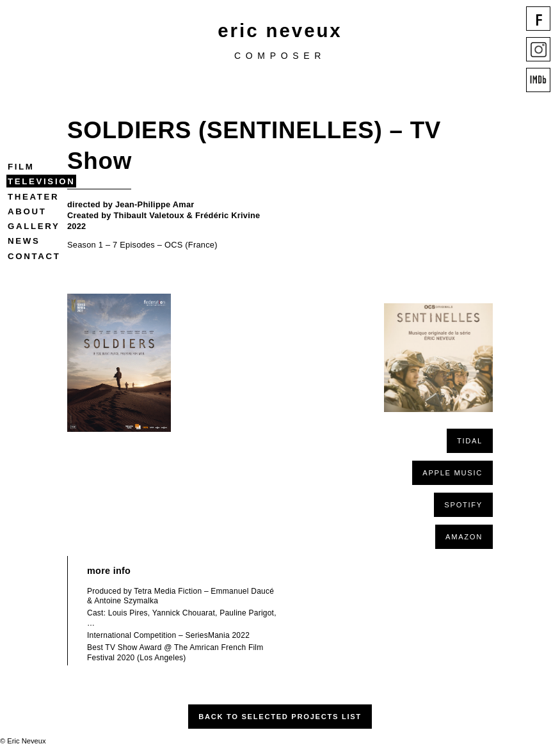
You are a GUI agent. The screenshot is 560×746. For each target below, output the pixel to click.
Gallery (34, 226)
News (24, 241)
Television (41, 181)
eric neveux (280, 30)
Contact (34, 256)
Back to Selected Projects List (280, 717)
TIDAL (470, 441)
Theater (33, 197)
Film (21, 167)
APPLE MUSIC (452, 473)
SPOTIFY (463, 505)
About (27, 211)
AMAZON (464, 537)
